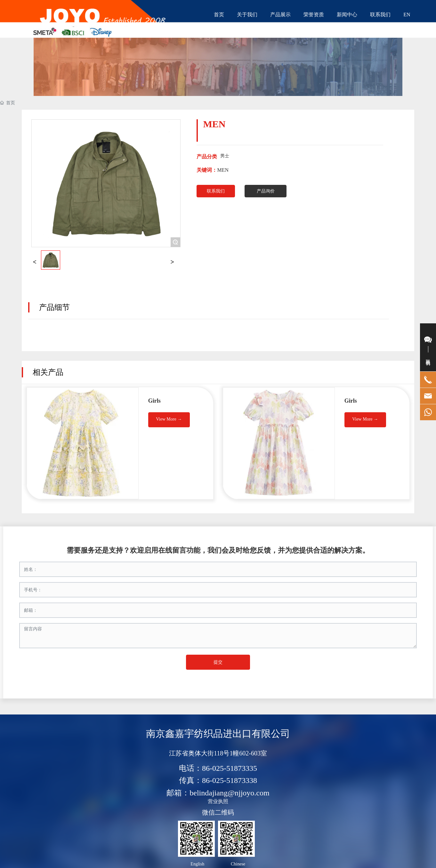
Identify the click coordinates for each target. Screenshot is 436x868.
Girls (154, 401)
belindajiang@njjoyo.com (229, 793)
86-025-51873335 (230, 768)
